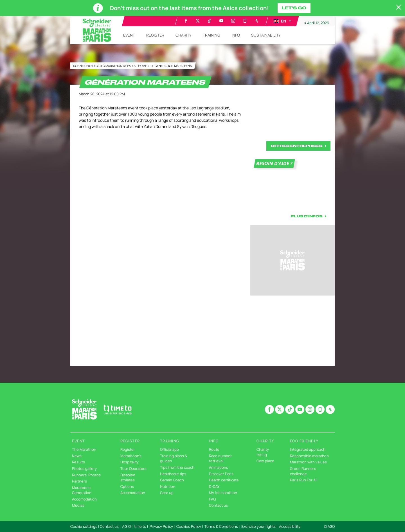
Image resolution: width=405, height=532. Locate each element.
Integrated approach (308, 449)
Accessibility (290, 526)
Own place (265, 461)
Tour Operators (133, 468)
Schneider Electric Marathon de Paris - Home (110, 66)
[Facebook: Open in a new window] (186, 21)
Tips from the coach (177, 467)
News (77, 456)
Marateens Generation (82, 490)
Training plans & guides (174, 458)
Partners (79, 481)
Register (128, 449)
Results (78, 462)
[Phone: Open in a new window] (245, 21)
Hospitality (130, 462)
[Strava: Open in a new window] (257, 21)
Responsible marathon (309, 456)
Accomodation (84, 499)
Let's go (294, 8)
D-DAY (214, 486)
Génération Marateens (173, 66)
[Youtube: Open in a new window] (221, 21)
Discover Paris (221, 474)
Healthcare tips (173, 474)
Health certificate (224, 480)
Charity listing (263, 452)
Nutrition (168, 486)
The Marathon (84, 449)
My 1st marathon (223, 493)
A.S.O (126, 526)
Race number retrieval (220, 458)
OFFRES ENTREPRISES (297, 146)
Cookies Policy (189, 526)
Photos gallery (84, 468)
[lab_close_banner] (399, 7)
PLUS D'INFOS (307, 216)
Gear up (167, 493)
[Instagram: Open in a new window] (233, 21)
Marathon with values (308, 462)
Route (214, 449)
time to (140, 526)
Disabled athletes (128, 478)
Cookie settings (84, 526)
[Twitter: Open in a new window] (198, 21)
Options (127, 486)
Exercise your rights (258, 526)
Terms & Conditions (221, 526)
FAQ (212, 499)
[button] (282, 21)
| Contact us (108, 526)
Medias (78, 505)
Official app (169, 449)
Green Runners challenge (303, 471)
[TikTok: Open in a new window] (210, 21)
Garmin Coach (172, 480)
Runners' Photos (86, 475)
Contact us (218, 505)
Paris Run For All (304, 480)
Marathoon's (131, 456)
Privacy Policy (161, 526)
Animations (219, 467)
